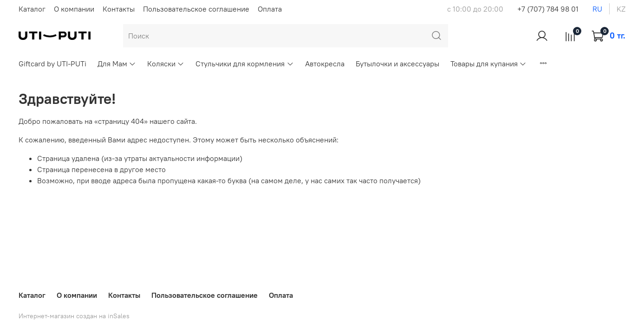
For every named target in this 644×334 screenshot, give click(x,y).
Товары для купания (488, 64)
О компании (74, 9)
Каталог (32, 9)
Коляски (166, 64)
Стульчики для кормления (244, 64)
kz (621, 9)
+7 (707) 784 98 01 (548, 9)
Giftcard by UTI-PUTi (52, 64)
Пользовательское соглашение (196, 9)
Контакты (119, 9)
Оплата (270, 9)
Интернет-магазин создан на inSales (74, 316)
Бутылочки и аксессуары (397, 64)
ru (597, 9)
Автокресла (325, 64)
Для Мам (117, 64)
